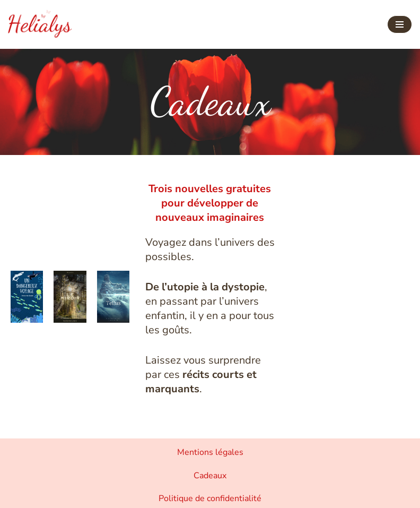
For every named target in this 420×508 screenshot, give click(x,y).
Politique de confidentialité (210, 498)
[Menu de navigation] (400, 24)
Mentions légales (210, 452)
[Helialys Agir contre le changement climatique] (40, 24)
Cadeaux (210, 476)
